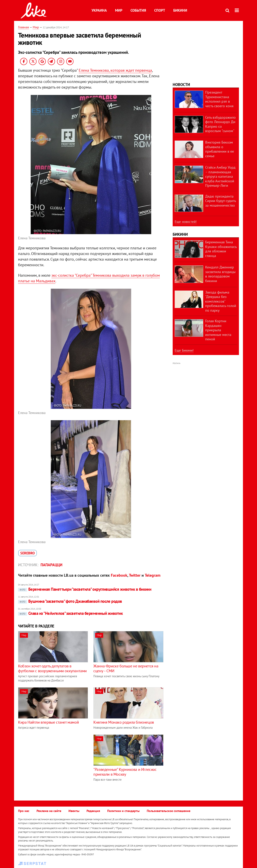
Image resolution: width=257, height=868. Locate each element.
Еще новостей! (186, 222)
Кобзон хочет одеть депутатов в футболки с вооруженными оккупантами (52, 668)
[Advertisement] (52, 763)
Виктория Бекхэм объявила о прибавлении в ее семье (220, 149)
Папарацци (52, 565)
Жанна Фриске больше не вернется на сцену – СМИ (126, 668)
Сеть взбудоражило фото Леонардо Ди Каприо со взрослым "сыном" (220, 124)
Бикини (180, 10)
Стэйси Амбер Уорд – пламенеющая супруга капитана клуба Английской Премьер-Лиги (220, 176)
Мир (119, 10)
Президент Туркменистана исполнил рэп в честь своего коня (219, 99)
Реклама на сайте (49, 811)
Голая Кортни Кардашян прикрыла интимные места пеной (218, 330)
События (138, 10)
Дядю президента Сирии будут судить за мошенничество (220, 201)
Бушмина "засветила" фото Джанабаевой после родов (70, 601)
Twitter (135, 575)
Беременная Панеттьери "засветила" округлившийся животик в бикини (85, 589)
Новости (181, 85)
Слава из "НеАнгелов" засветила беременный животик (70, 613)
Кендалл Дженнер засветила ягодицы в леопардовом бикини (220, 274)
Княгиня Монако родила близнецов (124, 722)
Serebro (28, 553)
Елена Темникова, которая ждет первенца (115, 70)
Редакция (93, 811)
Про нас (24, 811)
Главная (23, 27)
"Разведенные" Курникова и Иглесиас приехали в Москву (125, 772)
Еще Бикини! (184, 350)
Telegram (153, 575)
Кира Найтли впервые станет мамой (48, 722)
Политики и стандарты (123, 811)
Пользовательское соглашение (169, 811)
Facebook (119, 575)
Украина (99, 10)
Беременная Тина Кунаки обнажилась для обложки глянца (221, 249)
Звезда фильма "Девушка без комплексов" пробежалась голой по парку (221, 301)
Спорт (160, 10)
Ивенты (74, 811)
